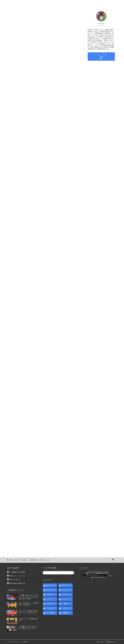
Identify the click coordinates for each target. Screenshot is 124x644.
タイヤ (50, 594)
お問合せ (89, 2)
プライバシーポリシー (14, 642)
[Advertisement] (44, 71)
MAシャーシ (50, 585)
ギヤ (50, 599)
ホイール (66, 594)
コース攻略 (13, 11)
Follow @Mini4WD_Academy (102, 577)
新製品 (66, 613)
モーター (50, 604)
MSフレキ (66, 585)
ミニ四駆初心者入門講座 (42, 2)
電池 (66, 604)
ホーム (19, 2)
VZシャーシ (50, 590)
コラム (66, 608)
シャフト (66, 599)
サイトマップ (65, 2)
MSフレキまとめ (15, 580)
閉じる (47, 177)
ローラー (66, 590)
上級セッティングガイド (17, 576)
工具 (50, 608)
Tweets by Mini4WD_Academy (98, 572)
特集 (16, 560)
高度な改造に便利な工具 (17, 583)
